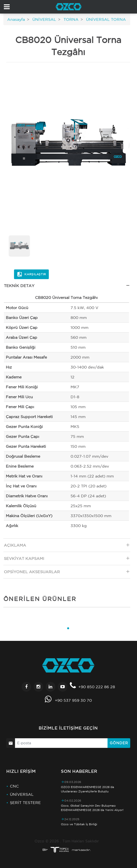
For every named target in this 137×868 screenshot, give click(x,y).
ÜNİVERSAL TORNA (105, 19)
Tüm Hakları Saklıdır (81, 841)
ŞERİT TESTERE (25, 803)
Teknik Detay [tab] (67, 287)
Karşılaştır (32, 274)
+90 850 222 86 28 (97, 687)
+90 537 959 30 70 (73, 700)
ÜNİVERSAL (44, 19)
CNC (14, 786)
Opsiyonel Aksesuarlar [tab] (67, 573)
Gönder (119, 743)
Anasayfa (16, 19)
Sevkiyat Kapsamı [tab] (67, 560)
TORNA (70, 19)
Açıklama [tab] (67, 546)
